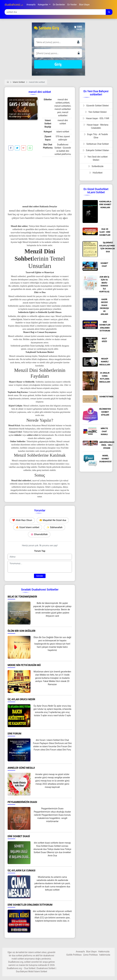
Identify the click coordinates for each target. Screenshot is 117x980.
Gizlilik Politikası (74, 955)
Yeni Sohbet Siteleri (96, 112)
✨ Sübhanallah (54, 527)
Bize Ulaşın (91, 952)
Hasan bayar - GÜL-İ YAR (96, 118)
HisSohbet (96, 173)
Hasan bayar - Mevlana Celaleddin (96, 126)
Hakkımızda (104, 952)
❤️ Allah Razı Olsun (22, 520)
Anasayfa (80, 952)
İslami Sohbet (19, 82)
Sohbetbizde (96, 166)
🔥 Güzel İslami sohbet (28, 527)
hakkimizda (105, 955)
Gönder (40, 576)
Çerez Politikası (90, 955)
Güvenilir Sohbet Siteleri (96, 106)
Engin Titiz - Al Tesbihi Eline (96, 136)
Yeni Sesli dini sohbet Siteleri (96, 158)
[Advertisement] (23, 133)
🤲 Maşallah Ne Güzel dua (53, 520)
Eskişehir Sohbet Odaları (96, 150)
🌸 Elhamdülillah (39, 534)
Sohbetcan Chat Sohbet (96, 144)
